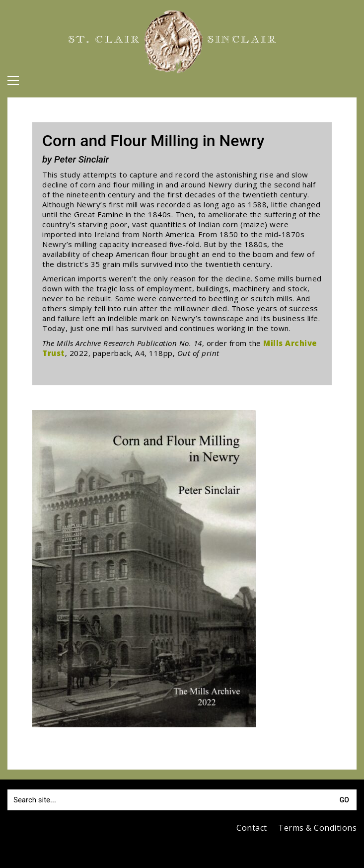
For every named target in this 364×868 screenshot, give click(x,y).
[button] (13, 81)
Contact (252, 828)
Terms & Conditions (317, 828)
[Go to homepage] (173, 42)
